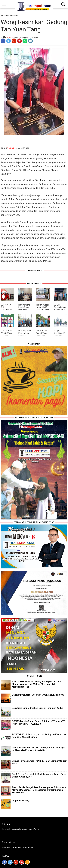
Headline (9, 15)
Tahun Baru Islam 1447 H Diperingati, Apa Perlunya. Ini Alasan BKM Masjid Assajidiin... (39, 749)
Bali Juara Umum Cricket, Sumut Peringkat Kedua (38, 708)
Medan (17, 15)
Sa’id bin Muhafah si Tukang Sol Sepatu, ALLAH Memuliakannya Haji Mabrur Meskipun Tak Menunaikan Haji (37, 684)
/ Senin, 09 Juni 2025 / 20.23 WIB (26, 37)
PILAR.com (10, 148)
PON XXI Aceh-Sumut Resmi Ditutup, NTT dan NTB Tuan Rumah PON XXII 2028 (39, 722)
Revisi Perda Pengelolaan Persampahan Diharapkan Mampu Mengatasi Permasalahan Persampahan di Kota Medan (39, 790)
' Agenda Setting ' (21, 800)
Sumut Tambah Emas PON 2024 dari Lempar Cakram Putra (40, 762)
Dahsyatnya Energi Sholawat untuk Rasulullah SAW (38, 695)
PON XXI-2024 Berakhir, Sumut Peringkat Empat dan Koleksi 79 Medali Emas (39, 736)
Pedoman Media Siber (22, 848)
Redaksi (6, 848)
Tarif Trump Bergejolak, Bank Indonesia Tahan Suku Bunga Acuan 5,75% (39, 775)
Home (3, 15)
